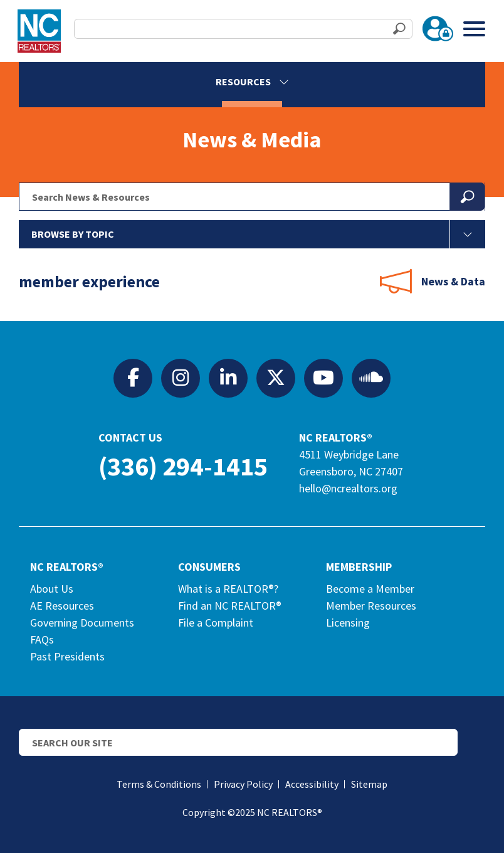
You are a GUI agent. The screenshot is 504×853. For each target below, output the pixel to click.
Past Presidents (67, 656)
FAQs (42, 639)
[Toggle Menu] (474, 29)
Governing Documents (82, 623)
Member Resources (371, 606)
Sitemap (369, 784)
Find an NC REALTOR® (230, 606)
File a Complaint (216, 623)
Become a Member (370, 589)
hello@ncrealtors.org (348, 488)
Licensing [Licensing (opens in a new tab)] (348, 623)
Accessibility (312, 784)
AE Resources (62, 606)
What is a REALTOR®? (228, 589)
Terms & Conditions (159, 784)
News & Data (453, 281)
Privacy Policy (243, 784)
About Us (52, 589)
